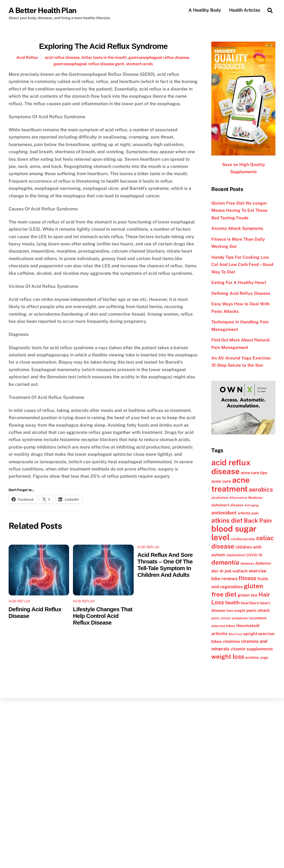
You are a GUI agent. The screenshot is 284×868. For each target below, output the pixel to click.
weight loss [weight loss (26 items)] (228, 656)
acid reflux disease (62, 57)
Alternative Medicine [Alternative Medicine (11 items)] (246, 498)
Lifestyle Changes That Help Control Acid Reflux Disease (103, 616)
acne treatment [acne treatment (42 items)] (230, 484)
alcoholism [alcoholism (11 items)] (220, 498)
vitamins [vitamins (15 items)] (231, 641)
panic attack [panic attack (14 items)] (258, 610)
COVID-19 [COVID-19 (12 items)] (254, 555)
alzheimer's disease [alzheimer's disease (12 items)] (227, 505)
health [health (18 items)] (232, 602)
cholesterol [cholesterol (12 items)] (236, 555)
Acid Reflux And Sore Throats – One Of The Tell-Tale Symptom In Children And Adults (165, 565)
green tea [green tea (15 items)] (248, 595)
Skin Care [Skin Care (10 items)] (235, 634)
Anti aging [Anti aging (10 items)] (252, 505)
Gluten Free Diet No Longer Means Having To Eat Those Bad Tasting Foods (239, 210)
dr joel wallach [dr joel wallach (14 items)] (234, 571)
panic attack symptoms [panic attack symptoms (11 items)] (230, 618)
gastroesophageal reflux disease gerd (89, 64)
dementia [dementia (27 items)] (225, 562)
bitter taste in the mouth (104, 57)
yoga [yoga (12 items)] (264, 657)
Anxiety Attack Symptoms (237, 229)
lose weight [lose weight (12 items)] (236, 611)
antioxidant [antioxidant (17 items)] (224, 513)
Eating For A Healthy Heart (239, 282)
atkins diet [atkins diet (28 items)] (227, 520)
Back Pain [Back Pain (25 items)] (258, 521)
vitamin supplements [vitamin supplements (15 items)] (252, 649)
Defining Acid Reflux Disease (241, 293)
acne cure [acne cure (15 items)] (221, 481)
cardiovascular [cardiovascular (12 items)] (243, 539)
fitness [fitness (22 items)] (247, 578)
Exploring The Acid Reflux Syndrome (103, 46)
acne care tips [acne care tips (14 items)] (254, 473)
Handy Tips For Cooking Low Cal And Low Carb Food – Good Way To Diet (242, 265)
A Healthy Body (205, 10)
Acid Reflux (27, 57)
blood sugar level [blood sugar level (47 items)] (234, 533)
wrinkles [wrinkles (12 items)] (252, 657)
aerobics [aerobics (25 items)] (261, 490)
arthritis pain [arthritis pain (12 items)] (248, 513)
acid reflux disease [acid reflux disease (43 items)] (231, 467)
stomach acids (139, 64)
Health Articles (245, 10)
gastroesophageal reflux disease (159, 57)
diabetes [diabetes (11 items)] (247, 563)
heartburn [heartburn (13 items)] (250, 603)
